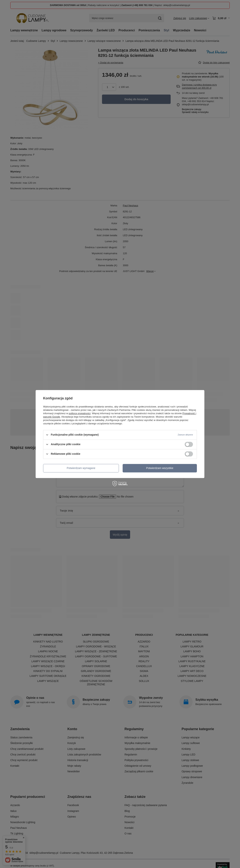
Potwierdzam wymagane (81, 468)
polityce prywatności (80, 413)
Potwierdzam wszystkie (160, 468)
